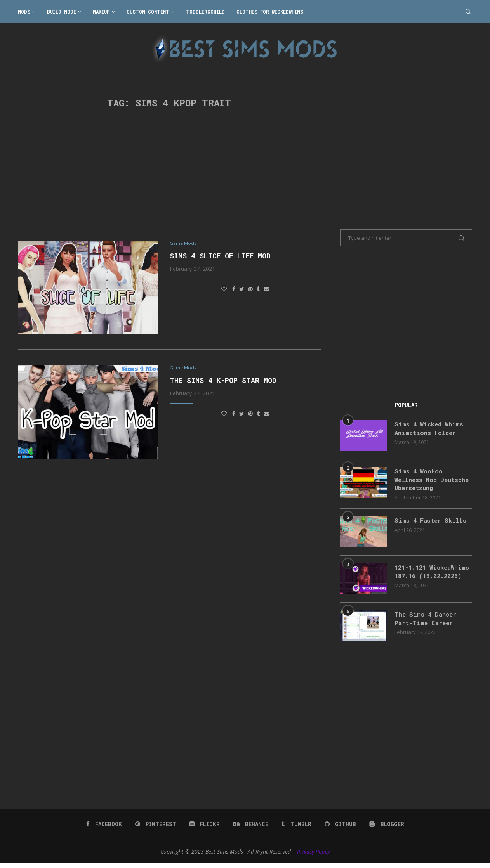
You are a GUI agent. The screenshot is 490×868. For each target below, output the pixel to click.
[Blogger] (385, 829)
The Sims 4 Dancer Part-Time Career (427, 623)
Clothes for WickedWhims (270, 12)
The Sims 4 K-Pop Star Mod (223, 381)
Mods (24, 12)
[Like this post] (224, 289)
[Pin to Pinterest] (250, 289)
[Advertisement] (169, 175)
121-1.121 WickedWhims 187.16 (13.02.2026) (428, 577)
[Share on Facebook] (234, 289)
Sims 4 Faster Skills (432, 522)
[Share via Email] (266, 289)
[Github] (339, 829)
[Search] (468, 12)
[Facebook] (105, 829)
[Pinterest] (156, 829)
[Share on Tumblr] (258, 289)
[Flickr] (205, 829)
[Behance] (250, 829)
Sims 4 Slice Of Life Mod (220, 256)
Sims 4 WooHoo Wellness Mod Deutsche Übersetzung (431, 480)
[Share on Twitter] (242, 289)
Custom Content (148, 12)
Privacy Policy (313, 856)
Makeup (101, 12)
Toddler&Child (205, 12)
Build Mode (62, 12)
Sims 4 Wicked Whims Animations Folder (430, 429)
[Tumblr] (296, 829)
